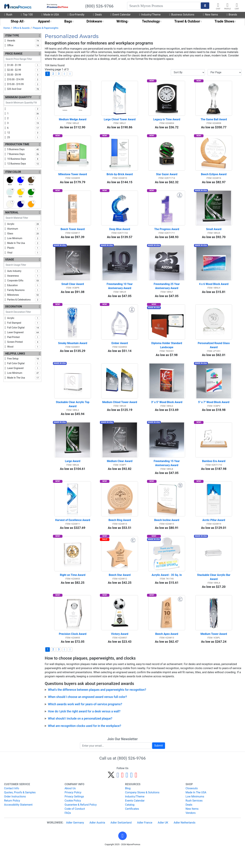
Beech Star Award (120, 591)
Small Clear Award (73, 291)
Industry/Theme (150, 15)
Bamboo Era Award (214, 474)
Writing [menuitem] (122, 21)
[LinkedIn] (131, 794)
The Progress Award (167, 235)
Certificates (132, 827)
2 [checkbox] (24, 118)
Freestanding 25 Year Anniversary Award (167, 293)
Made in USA (50, 15)
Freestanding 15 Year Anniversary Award (167, 476)
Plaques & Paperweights (46, 28)
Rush (8, 15)
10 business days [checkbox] (24, 159)
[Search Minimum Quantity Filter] (22, 103)
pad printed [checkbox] (24, 337)
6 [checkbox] (24, 128)
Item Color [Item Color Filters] (13, 172)
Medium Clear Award (120, 474)
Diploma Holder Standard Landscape (167, 354)
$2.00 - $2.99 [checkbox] (24, 70)
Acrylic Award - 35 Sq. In (167, 591)
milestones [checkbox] (24, 295)
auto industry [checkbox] (24, 271)
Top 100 (27, 15)
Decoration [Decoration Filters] (14, 307)
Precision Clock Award (73, 652)
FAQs (68, 831)
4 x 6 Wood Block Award (214, 291)
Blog (128, 806)
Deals (97, 15)
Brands (232, 15)
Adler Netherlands (185, 840)
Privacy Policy (73, 810)
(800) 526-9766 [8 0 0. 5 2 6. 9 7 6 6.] (131, 776)
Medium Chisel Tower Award (120, 413)
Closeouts (192, 806)
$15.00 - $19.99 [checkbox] (24, 84)
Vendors (191, 831)
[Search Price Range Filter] (22, 59)
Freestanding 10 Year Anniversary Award (120, 293)
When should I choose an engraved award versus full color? (87, 715)
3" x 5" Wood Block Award (167, 413)
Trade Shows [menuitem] (224, 21)
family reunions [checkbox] (24, 290)
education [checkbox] (24, 285)
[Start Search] (205, 6)
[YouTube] (136, 794)
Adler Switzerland (121, 840)
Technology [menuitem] (151, 21)
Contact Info (12, 806)
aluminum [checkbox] (24, 229)
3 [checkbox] (24, 123)
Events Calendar (135, 818)
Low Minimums (195, 814)
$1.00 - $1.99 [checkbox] (24, 65)
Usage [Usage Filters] (10, 259)
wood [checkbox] (24, 347)
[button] (122, 854)
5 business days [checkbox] (24, 149)
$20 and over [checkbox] (24, 89)
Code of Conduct (75, 827)
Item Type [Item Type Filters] (12, 36)
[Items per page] (225, 72)
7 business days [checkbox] (24, 154)
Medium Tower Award (214, 652)
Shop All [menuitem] (17, 21)
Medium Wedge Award (73, 121)
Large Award (73, 474)
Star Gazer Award (167, 178)
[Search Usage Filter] (22, 265)
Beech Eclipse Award (214, 178)
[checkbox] (22, 109)
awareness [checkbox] (24, 276)
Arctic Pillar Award (214, 534)
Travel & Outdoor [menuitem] (187, 21)
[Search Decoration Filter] (22, 312)
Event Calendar (120, 15)
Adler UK (163, 840)
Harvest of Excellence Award (73, 534)
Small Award (214, 235)
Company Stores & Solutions (142, 810)
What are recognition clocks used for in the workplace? (85, 744)
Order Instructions (15, 814)
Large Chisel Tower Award (120, 121)
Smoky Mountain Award (73, 352)
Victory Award (120, 652)
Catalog (130, 823)
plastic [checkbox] (24, 248)
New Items (210, 15)
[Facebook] (118, 794)
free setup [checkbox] (24, 359)
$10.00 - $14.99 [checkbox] (24, 79)
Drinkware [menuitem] (94, 21)
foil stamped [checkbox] (24, 323)
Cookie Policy (73, 818)
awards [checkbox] (24, 41)
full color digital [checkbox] (24, 328)
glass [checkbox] (24, 233)
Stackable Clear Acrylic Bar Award (214, 593)
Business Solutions (182, 15)
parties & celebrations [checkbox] (24, 300)
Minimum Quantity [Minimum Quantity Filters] (18, 97)
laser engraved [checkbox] (24, 332)
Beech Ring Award (120, 534)
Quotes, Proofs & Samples (20, 810)
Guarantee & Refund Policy (81, 823)
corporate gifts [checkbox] (24, 281)
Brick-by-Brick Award (120, 178)
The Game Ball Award (214, 121)
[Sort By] (188, 72)
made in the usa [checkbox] (24, 243)
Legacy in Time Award (167, 121)
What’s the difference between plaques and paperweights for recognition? (97, 707)
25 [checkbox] (24, 137)
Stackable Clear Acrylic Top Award (73, 415)
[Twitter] (111, 794)
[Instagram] (127, 794)
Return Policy (12, 818)
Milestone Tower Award (73, 178)
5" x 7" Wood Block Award (214, 413)
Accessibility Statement (18, 823)
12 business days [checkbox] (24, 164)
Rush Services (194, 818)
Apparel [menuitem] (44, 21)
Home (7, 28)
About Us (70, 806)
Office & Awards (21, 28)
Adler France (145, 840)
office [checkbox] (24, 45)
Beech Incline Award (167, 534)
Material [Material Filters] (12, 212)
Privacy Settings (74, 814)
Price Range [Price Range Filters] (14, 54)
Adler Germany (75, 840)
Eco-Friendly (76, 15)
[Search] (164, 6)
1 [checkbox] (24, 114)
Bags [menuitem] (68, 21)
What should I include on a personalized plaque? (80, 736)
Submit (159, 763)
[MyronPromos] (18, 6)
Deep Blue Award (120, 235)
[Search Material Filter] (22, 218)
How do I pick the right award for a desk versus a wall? (84, 729)
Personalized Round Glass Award (214, 354)
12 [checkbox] (24, 133)
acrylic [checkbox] (24, 224)
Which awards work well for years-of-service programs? (85, 722)
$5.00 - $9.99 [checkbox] (24, 75)
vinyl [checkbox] (24, 253)
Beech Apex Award (167, 652)
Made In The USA (196, 810)
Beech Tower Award (73, 235)
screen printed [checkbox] (24, 342)
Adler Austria (97, 840)
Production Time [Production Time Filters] (17, 144)
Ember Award (120, 352)
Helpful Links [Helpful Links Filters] (15, 354)
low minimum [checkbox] (24, 238)
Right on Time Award (73, 591)
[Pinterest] (122, 794)
